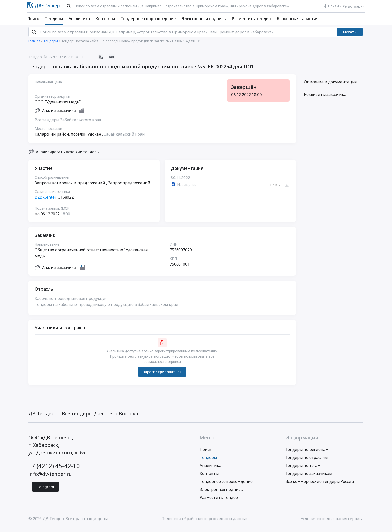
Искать (350, 36)
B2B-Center (45, 201)
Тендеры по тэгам (303, 470)
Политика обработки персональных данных (204, 523)
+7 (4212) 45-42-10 (54, 470)
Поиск (33, 19)
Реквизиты (325, 99)
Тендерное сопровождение (148, 19)
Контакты (105, 19)
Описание (330, 86)
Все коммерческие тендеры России (320, 486)
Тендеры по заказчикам (309, 478)
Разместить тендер (251, 19)
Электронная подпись (204, 19)
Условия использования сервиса (332, 523)
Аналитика (79, 19)
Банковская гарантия (298, 19)
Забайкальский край (125, 138)
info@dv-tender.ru (50, 478)
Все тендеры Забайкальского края (68, 124)
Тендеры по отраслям (307, 462)
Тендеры (54, 19)
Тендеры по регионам (307, 454)
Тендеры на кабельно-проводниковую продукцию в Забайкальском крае (106, 309)
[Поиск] (69, 6)
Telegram (46, 491)
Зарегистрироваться (162, 376)
